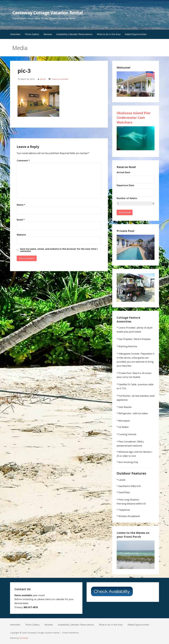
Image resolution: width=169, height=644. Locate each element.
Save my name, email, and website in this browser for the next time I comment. (59, 250)
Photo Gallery (32, 34)
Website (21, 235)
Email (21, 220)
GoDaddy (24, 638)
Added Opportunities (136, 34)
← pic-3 (14, 133)
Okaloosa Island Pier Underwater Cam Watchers (134, 118)
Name (21, 205)
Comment (23, 161)
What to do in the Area (109, 34)
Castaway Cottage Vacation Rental (47, 13)
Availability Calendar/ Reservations (74, 34)
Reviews (48, 34)
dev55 (43, 79)
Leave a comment (60, 79)
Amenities (15, 34)
